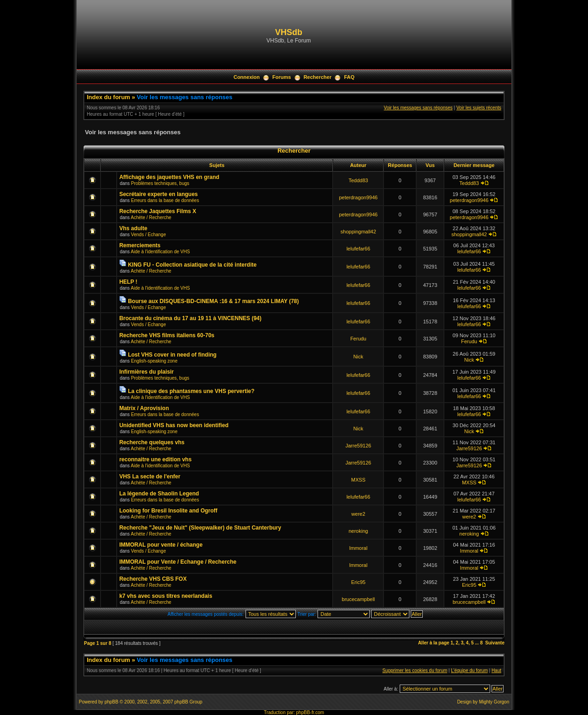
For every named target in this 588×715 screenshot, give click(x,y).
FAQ (349, 77)
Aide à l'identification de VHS (160, 252)
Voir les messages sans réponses (184, 97)
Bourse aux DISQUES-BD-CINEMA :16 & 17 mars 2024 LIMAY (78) (213, 301)
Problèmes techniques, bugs (160, 183)
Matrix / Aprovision (144, 408)
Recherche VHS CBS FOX (153, 579)
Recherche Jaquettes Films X (158, 211)
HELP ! (128, 282)
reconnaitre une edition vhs (155, 459)
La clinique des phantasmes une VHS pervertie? (191, 391)
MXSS (358, 480)
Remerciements (140, 245)
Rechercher (318, 77)
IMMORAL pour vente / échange (161, 545)
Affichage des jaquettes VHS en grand (169, 177)
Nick (358, 357)
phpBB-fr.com (310, 712)
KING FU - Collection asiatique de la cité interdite (192, 265)
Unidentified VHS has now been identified (174, 425)
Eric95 (358, 582)
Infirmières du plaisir (146, 372)
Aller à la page (434, 643)
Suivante (495, 643)
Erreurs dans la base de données (165, 200)
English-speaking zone (154, 361)
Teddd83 (358, 180)
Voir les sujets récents (479, 108)
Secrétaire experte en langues (158, 194)
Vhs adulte (133, 228)
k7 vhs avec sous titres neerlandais (165, 596)
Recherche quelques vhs (152, 442)
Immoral (358, 548)
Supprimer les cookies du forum (415, 670)
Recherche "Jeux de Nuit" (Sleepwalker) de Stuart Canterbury (200, 528)
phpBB (111, 702)
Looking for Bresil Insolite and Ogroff (168, 511)
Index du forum (108, 97)
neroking (358, 531)
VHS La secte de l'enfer (150, 477)
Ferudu (358, 339)
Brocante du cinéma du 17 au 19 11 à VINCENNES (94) (190, 318)
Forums (282, 77)
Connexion (247, 77)
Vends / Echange (149, 235)
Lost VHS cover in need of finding (172, 355)
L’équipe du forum (469, 670)
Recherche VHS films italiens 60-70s (167, 335)
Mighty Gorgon (494, 702)
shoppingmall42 (358, 232)
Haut (496, 670)
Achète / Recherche (151, 217)
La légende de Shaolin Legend (159, 494)
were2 (358, 514)
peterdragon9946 (358, 197)
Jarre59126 (358, 446)
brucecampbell (359, 599)
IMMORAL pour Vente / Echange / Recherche (178, 562)
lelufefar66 (358, 249)
